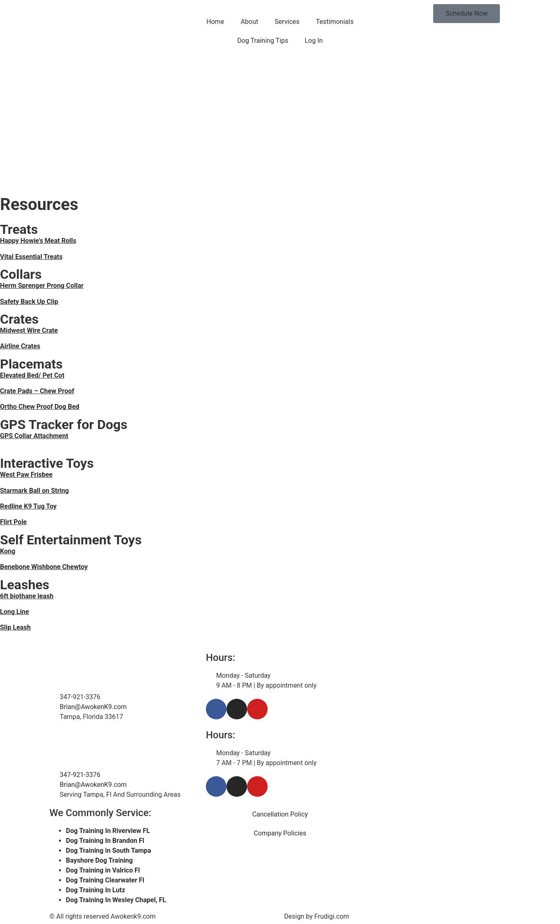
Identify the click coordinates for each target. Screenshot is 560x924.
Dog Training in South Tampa (108, 850)
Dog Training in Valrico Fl (103, 870)
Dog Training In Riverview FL (108, 831)
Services (287, 22)
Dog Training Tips (263, 41)
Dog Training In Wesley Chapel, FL (116, 900)
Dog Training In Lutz (96, 890)
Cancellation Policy (280, 814)
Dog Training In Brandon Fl (105, 841)
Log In (314, 41)
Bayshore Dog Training (99, 860)
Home (215, 22)
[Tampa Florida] (436, 761)
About (249, 22)
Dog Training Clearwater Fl (105, 880)
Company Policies (280, 833)
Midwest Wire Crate (29, 330)
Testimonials (335, 22)
